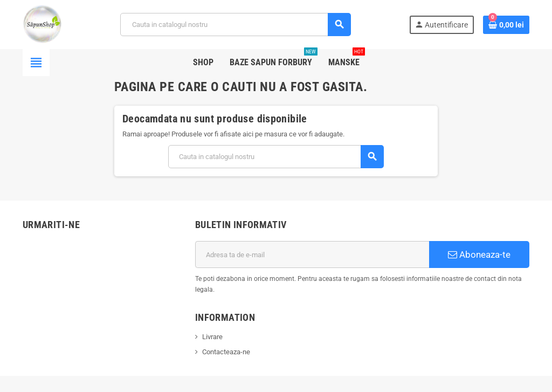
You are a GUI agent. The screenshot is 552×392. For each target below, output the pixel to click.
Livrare (212, 337)
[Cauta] (235, 25)
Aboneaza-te (479, 255)
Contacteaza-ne (226, 352)
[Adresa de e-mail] (312, 255)
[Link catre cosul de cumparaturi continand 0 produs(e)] (506, 25)
